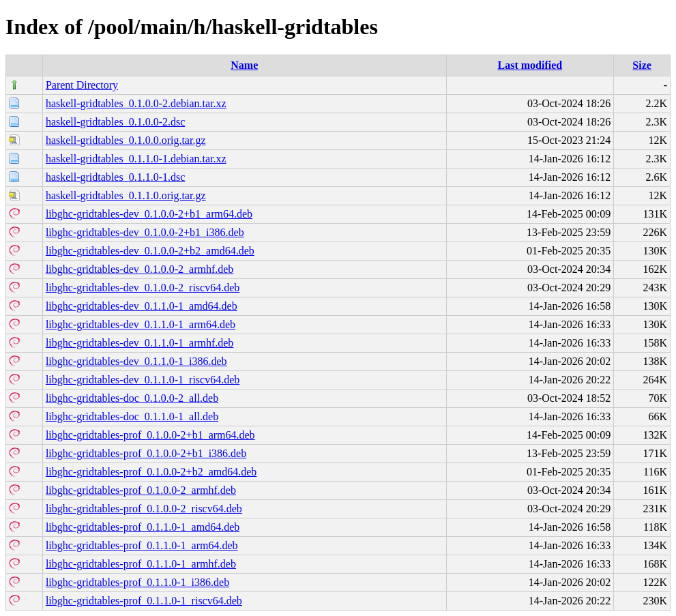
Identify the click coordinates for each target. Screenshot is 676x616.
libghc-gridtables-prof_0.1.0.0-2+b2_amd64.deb (151, 472)
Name (244, 65)
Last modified (530, 65)
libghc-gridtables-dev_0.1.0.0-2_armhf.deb (139, 269)
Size (642, 65)
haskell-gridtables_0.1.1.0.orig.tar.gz (126, 195)
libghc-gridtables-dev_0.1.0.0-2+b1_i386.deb (145, 232)
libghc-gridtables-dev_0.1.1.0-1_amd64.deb (142, 306)
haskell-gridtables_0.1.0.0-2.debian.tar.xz (136, 103)
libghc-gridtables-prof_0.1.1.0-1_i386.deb (137, 582)
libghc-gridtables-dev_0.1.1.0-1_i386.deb (136, 361)
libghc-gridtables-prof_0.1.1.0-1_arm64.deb (142, 545)
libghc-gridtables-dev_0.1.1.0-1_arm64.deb (141, 324)
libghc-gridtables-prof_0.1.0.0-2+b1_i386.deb (146, 453)
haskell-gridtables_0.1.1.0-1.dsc (115, 177)
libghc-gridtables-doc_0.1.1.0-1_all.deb (132, 416)
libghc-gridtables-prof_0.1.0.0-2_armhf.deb (141, 490)
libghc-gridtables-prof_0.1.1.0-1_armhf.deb (141, 564)
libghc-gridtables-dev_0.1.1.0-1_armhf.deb (139, 343)
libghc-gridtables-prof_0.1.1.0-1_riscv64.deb (144, 601)
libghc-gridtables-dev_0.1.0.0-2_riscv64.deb (143, 288)
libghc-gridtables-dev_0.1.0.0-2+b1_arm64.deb (149, 214)
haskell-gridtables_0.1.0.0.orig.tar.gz (126, 140)
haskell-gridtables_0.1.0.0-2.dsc (115, 122)
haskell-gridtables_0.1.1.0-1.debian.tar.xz (136, 159)
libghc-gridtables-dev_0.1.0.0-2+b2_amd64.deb (150, 251)
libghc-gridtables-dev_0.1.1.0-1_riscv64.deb (143, 380)
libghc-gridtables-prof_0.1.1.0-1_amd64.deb (143, 527)
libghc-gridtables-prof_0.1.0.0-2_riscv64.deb (144, 509)
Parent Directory (82, 85)
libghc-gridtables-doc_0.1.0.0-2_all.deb (132, 398)
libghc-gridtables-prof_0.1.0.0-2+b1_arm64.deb (150, 435)
